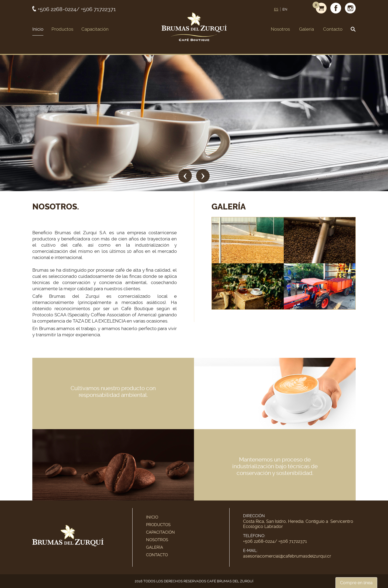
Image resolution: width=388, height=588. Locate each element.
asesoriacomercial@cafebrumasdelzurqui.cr (287, 556)
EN (285, 9)
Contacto (333, 29)
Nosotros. (56, 207)
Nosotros (280, 29)
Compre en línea (356, 583)
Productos (62, 29)
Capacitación (95, 29)
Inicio (38, 29)
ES (276, 9)
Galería (306, 29)
